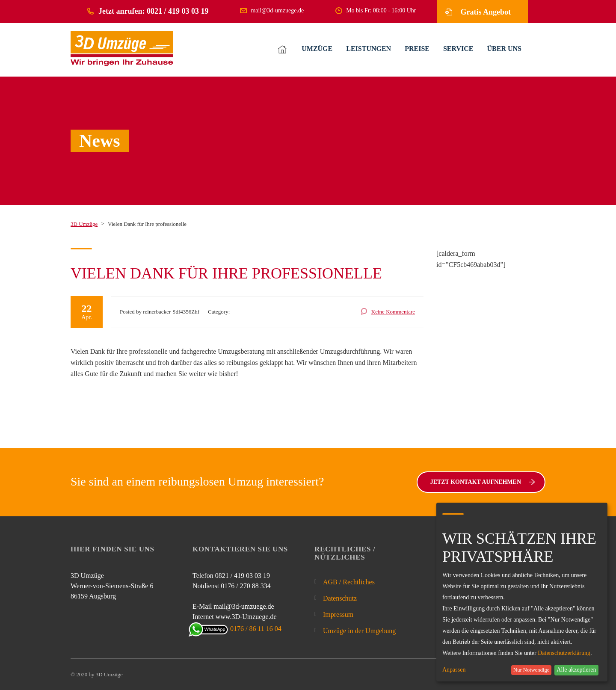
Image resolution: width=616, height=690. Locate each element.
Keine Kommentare (393, 312)
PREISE (417, 49)
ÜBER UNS (504, 49)
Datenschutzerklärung (564, 653)
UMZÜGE (317, 49)
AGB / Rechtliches (349, 582)
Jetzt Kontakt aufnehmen (483, 482)
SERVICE (458, 49)
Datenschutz (340, 598)
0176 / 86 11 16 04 (237, 629)
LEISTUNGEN (369, 49)
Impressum (338, 614)
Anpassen (454, 670)
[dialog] (522, 592)
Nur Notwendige (531, 670)
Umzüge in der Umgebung (359, 631)
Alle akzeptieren (576, 670)
